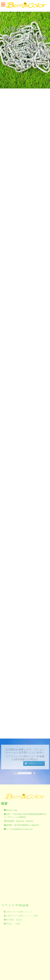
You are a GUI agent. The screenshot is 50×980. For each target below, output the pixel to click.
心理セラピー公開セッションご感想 (22, 915)
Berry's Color (12, 809)
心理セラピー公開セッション (19, 911)
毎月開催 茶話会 (14, 919)
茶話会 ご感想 (13, 923)
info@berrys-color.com (23, 828)
